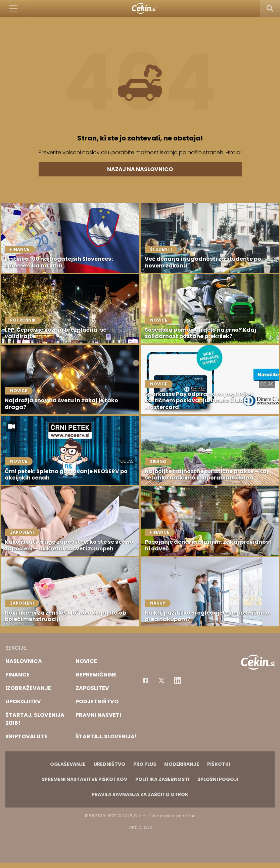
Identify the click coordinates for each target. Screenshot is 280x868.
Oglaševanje (68, 764)
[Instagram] (178, 680)
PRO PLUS (145, 764)
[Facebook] (145, 680)
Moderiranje (182, 764)
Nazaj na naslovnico (140, 169)
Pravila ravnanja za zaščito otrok (140, 794)
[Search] (270, 8)
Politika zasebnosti (162, 779)
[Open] (14, 8)
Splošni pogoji (218, 779)
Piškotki (219, 764)
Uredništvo (109, 764)
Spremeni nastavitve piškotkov (84, 779)
